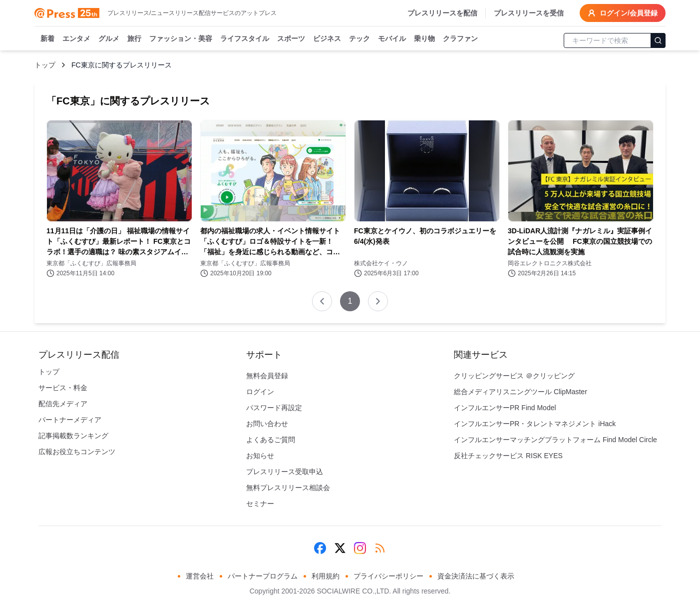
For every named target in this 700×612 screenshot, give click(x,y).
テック (359, 39)
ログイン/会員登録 (623, 13)
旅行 (134, 39)
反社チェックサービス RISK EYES (508, 456)
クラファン (460, 39)
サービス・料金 (63, 388)
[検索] (658, 40)
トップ (45, 65)
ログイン (260, 392)
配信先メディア (63, 404)
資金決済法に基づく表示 (476, 576)
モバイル (392, 39)
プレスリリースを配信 (442, 13)
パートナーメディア (70, 420)
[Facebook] (320, 548)
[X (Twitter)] (340, 548)
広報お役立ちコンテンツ (77, 452)
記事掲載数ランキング (73, 436)
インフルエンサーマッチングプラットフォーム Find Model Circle (555, 440)
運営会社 (200, 576)
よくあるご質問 (271, 440)
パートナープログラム (263, 576)
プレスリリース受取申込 (285, 472)
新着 (47, 39)
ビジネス (327, 39)
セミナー (260, 504)
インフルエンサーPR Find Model (505, 408)
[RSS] (380, 548)
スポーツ (291, 39)
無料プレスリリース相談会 (288, 488)
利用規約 (326, 576)
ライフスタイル (245, 39)
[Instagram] (360, 548)
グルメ (109, 39)
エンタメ (76, 39)
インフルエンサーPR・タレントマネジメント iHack (535, 424)
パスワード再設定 (274, 408)
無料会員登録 (267, 376)
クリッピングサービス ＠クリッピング (514, 376)
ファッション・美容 (181, 39)
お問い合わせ (267, 424)
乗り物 (424, 39)
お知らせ (260, 456)
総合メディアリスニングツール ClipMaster (521, 392)
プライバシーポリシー (388, 576)
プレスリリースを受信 (529, 13)
